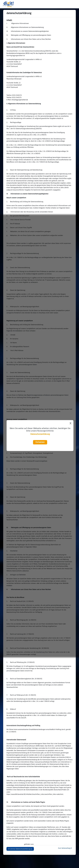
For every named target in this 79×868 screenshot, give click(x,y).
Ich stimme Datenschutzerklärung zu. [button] (20, 849)
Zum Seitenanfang (65, 848)
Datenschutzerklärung (40, 434)
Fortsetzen (40, 442)
